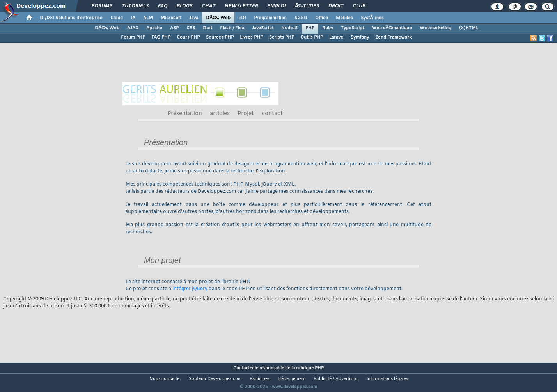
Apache (154, 28)
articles (220, 114)
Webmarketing (435, 28)
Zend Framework (393, 37)
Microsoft (171, 18)
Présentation (185, 114)
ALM (148, 18)
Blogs (184, 6)
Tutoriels (135, 6)
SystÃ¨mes (372, 18)
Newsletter (241, 6)
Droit (336, 6)
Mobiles (344, 18)
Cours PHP (188, 37)
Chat (208, 6)
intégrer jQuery (190, 289)
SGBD (301, 18)
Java (194, 18)
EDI (242, 18)
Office (322, 18)
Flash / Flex (232, 28)
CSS (191, 28)
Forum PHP (133, 37)
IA (133, 18)
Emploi (276, 6)
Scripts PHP (282, 37)
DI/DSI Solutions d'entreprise (71, 18)
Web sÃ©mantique (392, 28)
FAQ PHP (161, 37)
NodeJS (289, 28)
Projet (246, 114)
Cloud (117, 18)
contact (272, 114)
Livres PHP (251, 37)
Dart (208, 28)
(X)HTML (469, 28)
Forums (102, 6)
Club (359, 6)
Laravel (337, 37)
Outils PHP (312, 37)
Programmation (270, 18)
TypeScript (352, 28)
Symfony (360, 37)
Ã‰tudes (307, 6)
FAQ (163, 6)
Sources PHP (220, 37)
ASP (174, 28)
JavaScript (263, 28)
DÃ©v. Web (218, 18)
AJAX (133, 28)
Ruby (328, 28)
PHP (310, 28)
